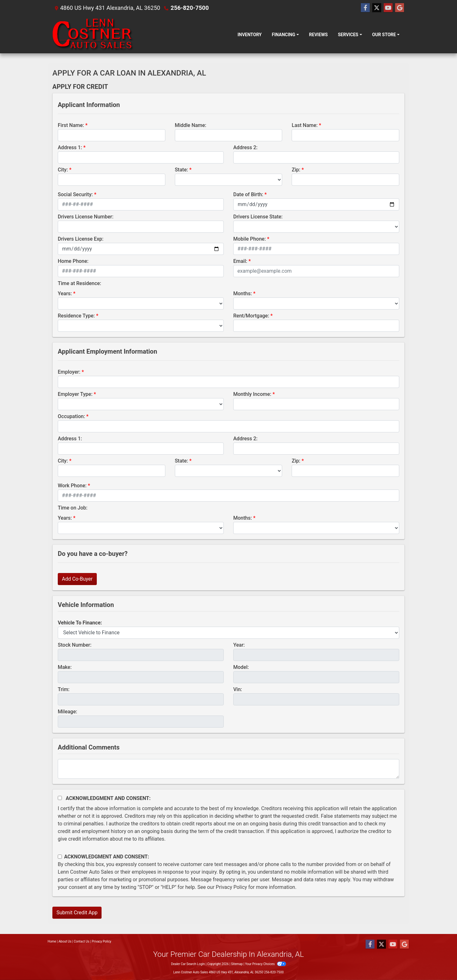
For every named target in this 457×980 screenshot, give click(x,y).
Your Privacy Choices (265, 964)
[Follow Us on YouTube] (388, 8)
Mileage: (67, 712)
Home (52, 941)
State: (182, 170)
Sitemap (237, 964)
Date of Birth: (248, 194)
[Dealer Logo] (93, 35)
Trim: (64, 689)
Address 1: (70, 147)
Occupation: (71, 416)
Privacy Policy (232, 887)
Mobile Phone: (250, 239)
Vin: (238, 689)
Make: (65, 667)
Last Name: (305, 125)
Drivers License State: (258, 217)
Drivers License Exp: (81, 239)
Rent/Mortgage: (251, 316)
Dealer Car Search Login (188, 964)
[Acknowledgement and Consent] (60, 798)
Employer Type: (75, 394)
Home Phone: (73, 261)
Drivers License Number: (86, 217)
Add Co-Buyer (77, 579)
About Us (65, 941)
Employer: (69, 372)
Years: (65, 293)
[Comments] (228, 769)
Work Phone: (72, 486)
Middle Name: (191, 125)
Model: (241, 667)
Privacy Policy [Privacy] (102, 941)
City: (63, 170)
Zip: (296, 170)
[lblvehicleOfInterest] (228, 633)
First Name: (71, 125)
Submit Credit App (77, 913)
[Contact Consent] (60, 857)
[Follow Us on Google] (400, 8)
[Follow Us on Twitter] (377, 8)
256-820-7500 (189, 8)
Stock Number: (75, 645)
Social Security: (75, 194)
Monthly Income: (252, 394)
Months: (243, 293)
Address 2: (245, 147)
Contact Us (82, 941)
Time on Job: (73, 508)
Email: (240, 261)
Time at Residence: (79, 283)
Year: (239, 645)
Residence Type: (76, 316)
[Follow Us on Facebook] (365, 8)
